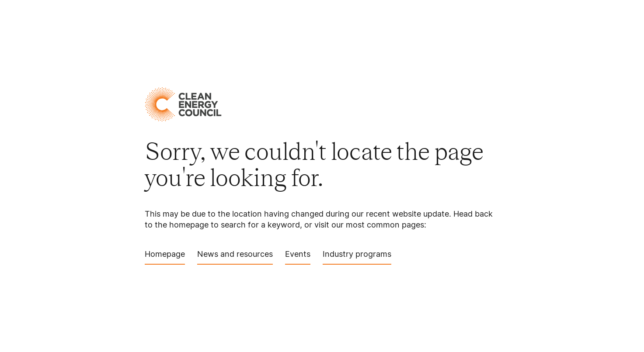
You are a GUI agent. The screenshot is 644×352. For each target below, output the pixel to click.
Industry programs (357, 257)
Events (298, 257)
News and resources (235, 257)
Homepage (165, 257)
